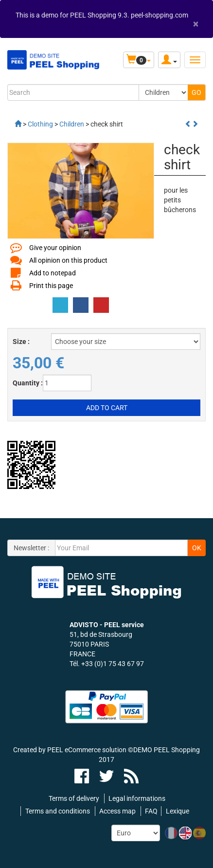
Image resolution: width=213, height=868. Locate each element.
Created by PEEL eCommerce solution (70, 750)
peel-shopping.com (160, 15)
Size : (21, 342)
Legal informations (137, 798)
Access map (117, 811)
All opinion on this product (68, 260)
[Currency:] (136, 833)
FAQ (151, 811)
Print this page (51, 286)
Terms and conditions (58, 811)
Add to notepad (53, 273)
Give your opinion (55, 248)
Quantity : (28, 383)
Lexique (177, 811)
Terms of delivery (74, 798)
